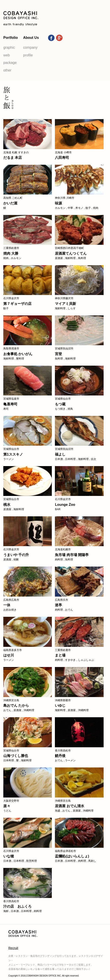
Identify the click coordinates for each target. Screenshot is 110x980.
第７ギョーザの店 (17, 304)
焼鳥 (70, 409)
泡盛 (58, 811)
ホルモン (60, 208)
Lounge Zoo (65, 505)
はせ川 (9, 655)
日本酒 (59, 459)
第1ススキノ (13, 454)
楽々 (7, 806)
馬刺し (92, 861)
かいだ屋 (10, 203)
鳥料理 (82, 258)
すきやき (70, 660)
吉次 (93, 459)
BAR (58, 509)
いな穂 (9, 856)
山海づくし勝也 (16, 756)
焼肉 (96, 208)
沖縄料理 (29, 710)
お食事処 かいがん (18, 354)
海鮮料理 (70, 258)
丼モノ (79, 208)
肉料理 (59, 560)
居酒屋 (59, 258)
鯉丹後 (60, 756)
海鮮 (6, 911)
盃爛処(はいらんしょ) (72, 856)
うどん (7, 811)
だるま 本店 (13, 158)
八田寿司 (62, 158)
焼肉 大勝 (11, 253)
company (30, 47)
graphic (9, 47)
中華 (70, 208)
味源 (58, 203)
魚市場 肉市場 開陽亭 (72, 555)
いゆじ (60, 705)
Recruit (13, 948)
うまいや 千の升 (16, 555)
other (7, 70)
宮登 (58, 354)
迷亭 (58, 605)
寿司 (6, 409)
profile (28, 55)
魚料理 (59, 359)
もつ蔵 (60, 404)
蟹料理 (20, 359)
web (7, 55)
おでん (69, 610)
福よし (60, 454)
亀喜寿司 (10, 404)
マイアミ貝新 (65, 304)
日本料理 (70, 459)
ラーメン (9, 459)
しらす (72, 308)
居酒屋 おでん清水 (69, 806)
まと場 (60, 655)
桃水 (7, 505)
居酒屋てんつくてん (71, 253)
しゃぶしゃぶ (86, 660)
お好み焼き (10, 610)
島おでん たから (16, 705)
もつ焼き (60, 409)
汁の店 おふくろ (17, 906)
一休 (7, 605)
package (10, 63)
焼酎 (16, 560)
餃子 (88, 208)
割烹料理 (32, 861)
